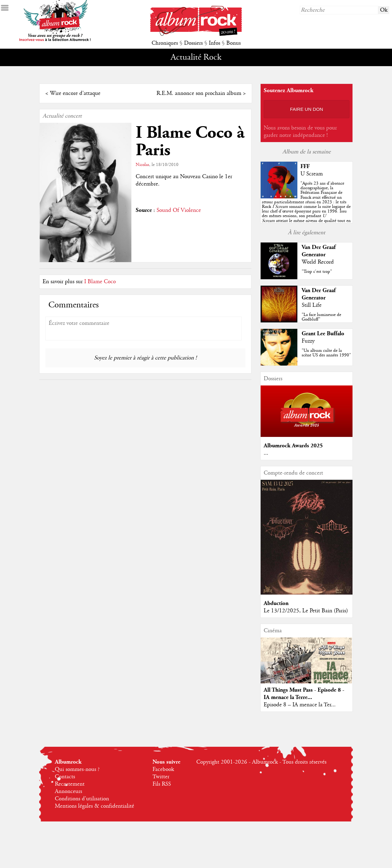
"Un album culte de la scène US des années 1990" (326, 353)
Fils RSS (162, 784)
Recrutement (70, 784)
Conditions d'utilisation (82, 799)
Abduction (276, 603)
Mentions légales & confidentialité (94, 806)
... (266, 453)
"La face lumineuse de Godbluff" (321, 317)
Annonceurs (68, 791)
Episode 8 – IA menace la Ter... (300, 705)
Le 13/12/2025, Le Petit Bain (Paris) (306, 611)
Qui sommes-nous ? (77, 769)
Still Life (312, 305)
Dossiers (193, 43)
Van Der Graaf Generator (319, 251)
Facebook (163, 769)
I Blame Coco (100, 282)
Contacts (65, 777)
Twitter (161, 777)
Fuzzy (308, 341)
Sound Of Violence (179, 210)
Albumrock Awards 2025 (293, 446)
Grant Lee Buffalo (323, 334)
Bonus (234, 43)
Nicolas (142, 165)
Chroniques (165, 43)
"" (306, 207)
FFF (305, 166)
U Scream (312, 174)
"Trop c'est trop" (317, 272)
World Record (318, 262)
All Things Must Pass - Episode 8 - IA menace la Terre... (304, 694)
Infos (215, 43)
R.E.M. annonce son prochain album (199, 93)
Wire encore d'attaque (75, 93)
